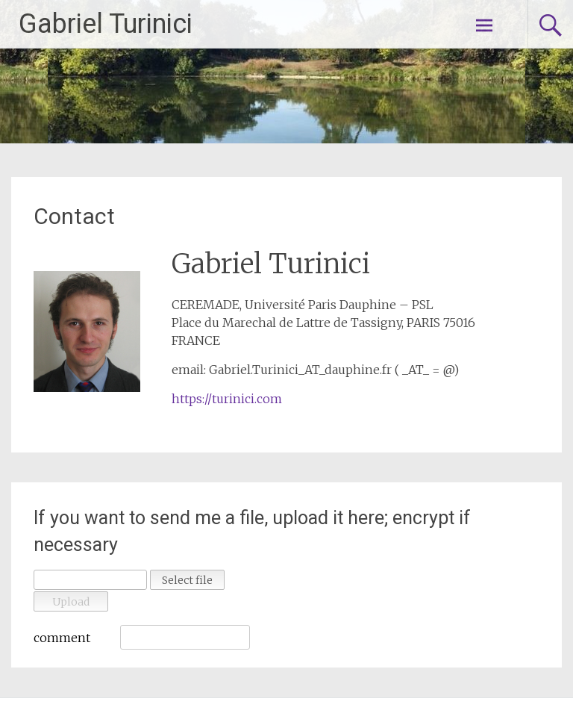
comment (62, 638)
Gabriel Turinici (106, 24)
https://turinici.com (227, 399)
